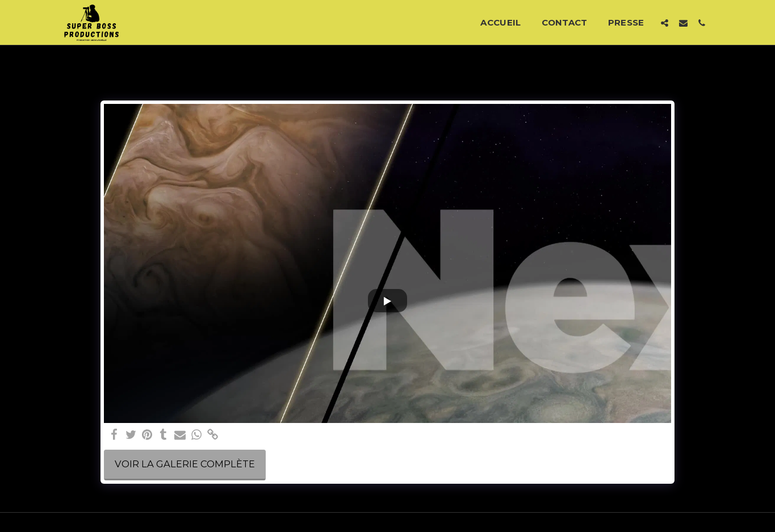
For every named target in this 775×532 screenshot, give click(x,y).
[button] (665, 23)
